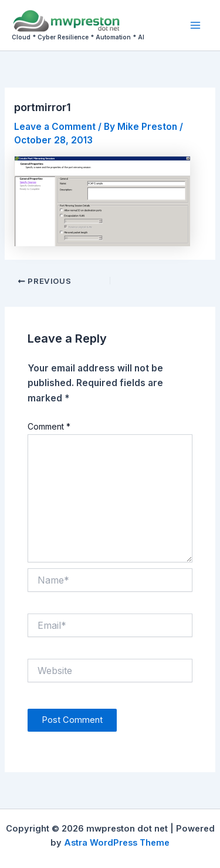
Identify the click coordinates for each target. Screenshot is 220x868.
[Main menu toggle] (196, 25)
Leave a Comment (55, 127)
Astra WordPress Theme (117, 843)
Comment (49, 426)
